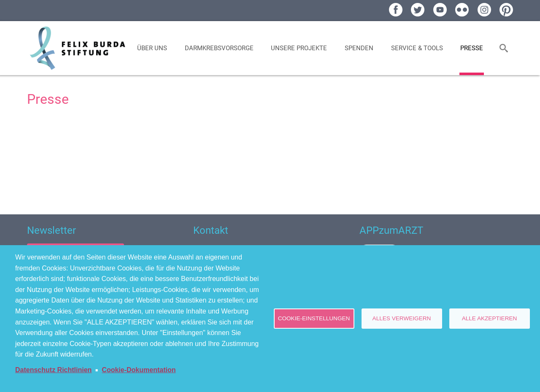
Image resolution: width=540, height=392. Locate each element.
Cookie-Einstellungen (314, 318)
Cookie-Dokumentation (139, 370)
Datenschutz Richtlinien (53, 370)
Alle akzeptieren (490, 318)
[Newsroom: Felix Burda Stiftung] (270, 159)
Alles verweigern (402, 318)
